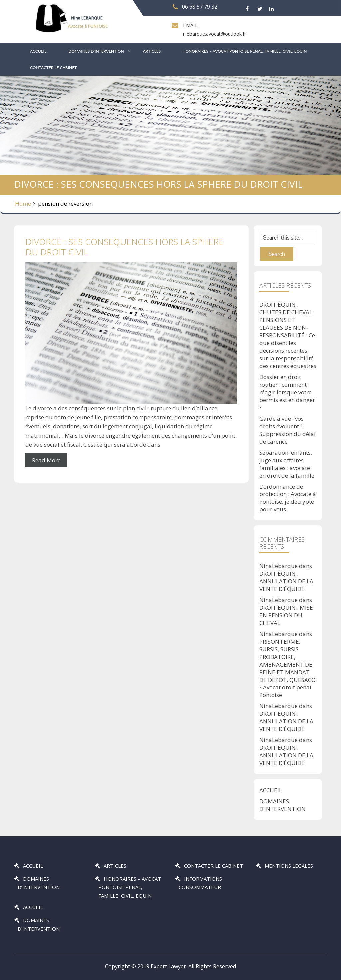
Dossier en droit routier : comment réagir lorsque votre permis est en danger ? (287, 392)
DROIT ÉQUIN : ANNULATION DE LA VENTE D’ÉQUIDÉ (286, 581)
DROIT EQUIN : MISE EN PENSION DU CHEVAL (286, 615)
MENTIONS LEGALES (289, 866)
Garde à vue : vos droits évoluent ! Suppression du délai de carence (288, 430)
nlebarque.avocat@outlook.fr (214, 34)
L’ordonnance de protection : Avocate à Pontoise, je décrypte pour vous (288, 498)
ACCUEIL (38, 51)
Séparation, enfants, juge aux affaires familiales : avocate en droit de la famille (287, 464)
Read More (46, 460)
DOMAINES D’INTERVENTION (96, 51)
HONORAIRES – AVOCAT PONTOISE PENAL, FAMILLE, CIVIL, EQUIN (245, 51)
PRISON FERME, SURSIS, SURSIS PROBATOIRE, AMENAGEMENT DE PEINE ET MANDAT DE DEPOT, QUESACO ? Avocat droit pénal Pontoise (288, 668)
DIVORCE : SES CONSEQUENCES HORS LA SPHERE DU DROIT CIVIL (125, 247)
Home (23, 203)
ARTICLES (152, 51)
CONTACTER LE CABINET (53, 67)
